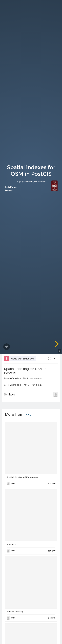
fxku (12, 394)
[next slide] (57, 344)
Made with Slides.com (23, 359)
